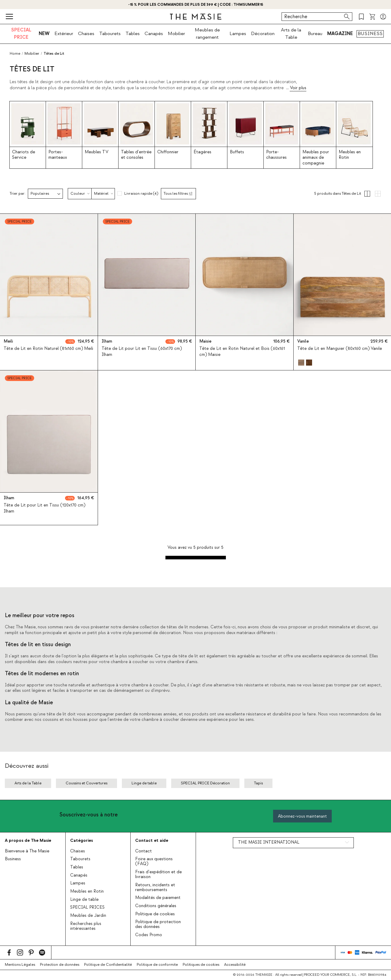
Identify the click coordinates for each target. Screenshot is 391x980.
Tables (133, 34)
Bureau (315, 34)
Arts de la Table (291, 34)
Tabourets (110, 34)
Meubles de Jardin (88, 916)
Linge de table (84, 900)
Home (15, 54)
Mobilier (176, 34)
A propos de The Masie (28, 840)
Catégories (81, 840)
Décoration (263, 34)
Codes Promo (149, 935)
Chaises (86, 34)
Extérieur (64, 34)
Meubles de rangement (207, 34)
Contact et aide (152, 840)
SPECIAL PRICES (87, 907)
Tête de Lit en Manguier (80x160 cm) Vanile (340, 349)
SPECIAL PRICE (21, 34)
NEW (44, 34)
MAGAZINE (340, 34)
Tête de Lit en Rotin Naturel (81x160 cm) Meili (48, 349)
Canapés (154, 34)
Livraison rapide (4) (141, 194)
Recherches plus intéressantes (86, 926)
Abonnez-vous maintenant (302, 816)
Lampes (238, 34)
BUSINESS (370, 34)
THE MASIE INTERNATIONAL (269, 842)
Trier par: (18, 194)
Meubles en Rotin (87, 891)
